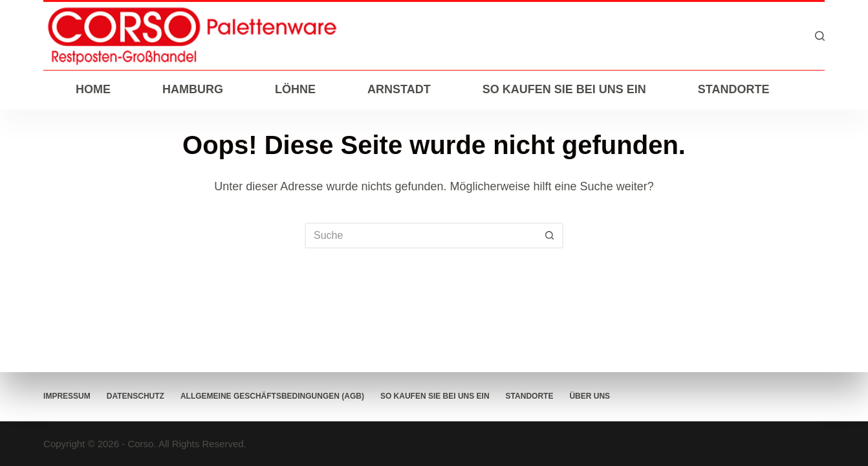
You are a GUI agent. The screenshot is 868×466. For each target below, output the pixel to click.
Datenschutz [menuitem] (136, 396)
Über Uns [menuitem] (590, 396)
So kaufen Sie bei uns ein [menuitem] (564, 89)
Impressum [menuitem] (67, 396)
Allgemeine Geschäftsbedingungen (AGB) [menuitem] (272, 396)
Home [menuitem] (93, 89)
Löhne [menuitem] (295, 89)
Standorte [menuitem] (734, 89)
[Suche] (820, 36)
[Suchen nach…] (421, 236)
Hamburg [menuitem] (193, 89)
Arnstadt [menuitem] (399, 89)
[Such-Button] (550, 236)
